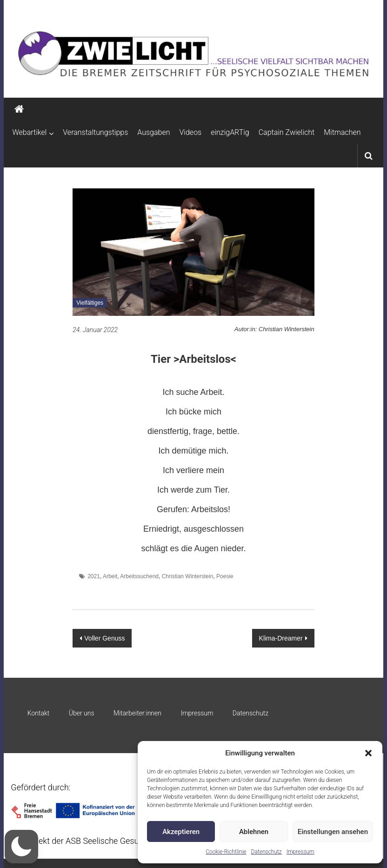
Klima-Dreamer (281, 638)
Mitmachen (342, 132)
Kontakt (39, 713)
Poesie (225, 576)
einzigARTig (230, 132)
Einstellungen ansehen (333, 832)
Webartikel (29, 132)
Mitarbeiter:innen (137, 713)
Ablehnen (254, 832)
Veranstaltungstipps (95, 132)
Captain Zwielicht (287, 132)
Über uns (82, 713)
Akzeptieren (181, 832)
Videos (191, 132)
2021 (94, 576)
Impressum (300, 852)
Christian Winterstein (188, 576)
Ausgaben (153, 132)
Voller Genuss (104, 638)
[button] (368, 753)
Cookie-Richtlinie (226, 852)
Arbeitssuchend (139, 576)
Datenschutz (267, 852)
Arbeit (110, 576)
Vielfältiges (90, 303)
